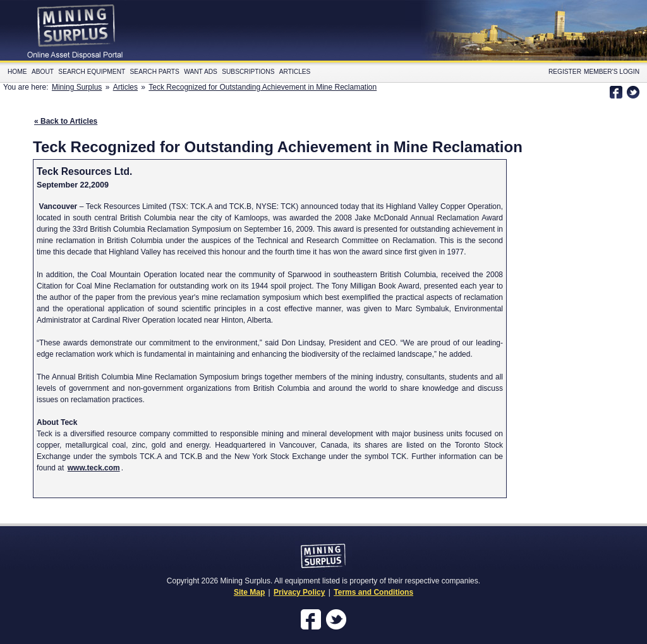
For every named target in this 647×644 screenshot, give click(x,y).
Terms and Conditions (373, 592)
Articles (295, 72)
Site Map (249, 592)
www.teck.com (94, 468)
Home (17, 72)
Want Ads (201, 72)
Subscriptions (248, 72)
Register (565, 72)
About (43, 72)
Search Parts (155, 72)
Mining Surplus (77, 87)
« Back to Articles (66, 121)
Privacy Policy (299, 592)
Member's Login (612, 72)
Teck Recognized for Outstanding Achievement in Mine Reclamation (263, 87)
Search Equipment (92, 72)
